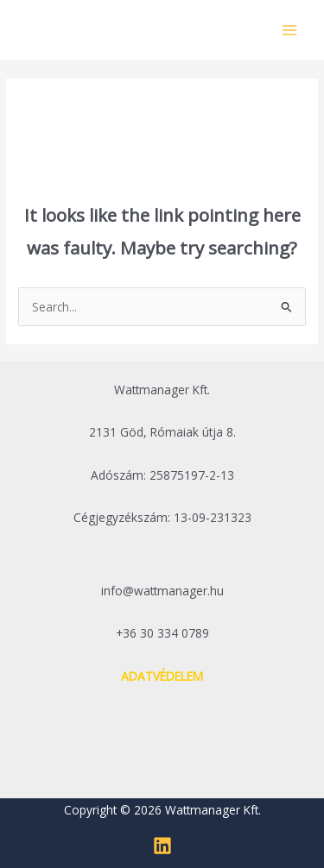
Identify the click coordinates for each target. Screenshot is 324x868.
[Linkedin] (162, 846)
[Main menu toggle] (290, 30)
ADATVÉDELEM (162, 676)
